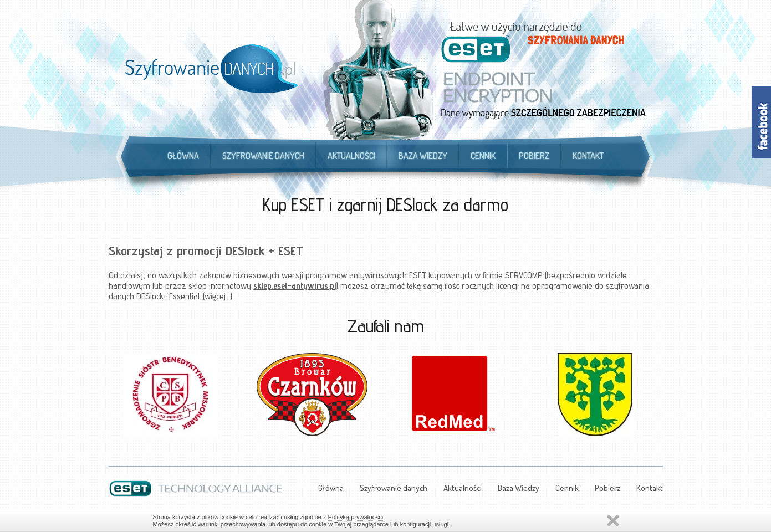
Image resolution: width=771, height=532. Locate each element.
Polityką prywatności (356, 517)
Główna (183, 156)
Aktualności (351, 156)
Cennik (483, 156)
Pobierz (534, 156)
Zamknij (613, 521)
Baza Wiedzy (423, 156)
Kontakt (588, 156)
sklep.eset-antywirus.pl (295, 286)
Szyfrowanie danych (263, 156)
